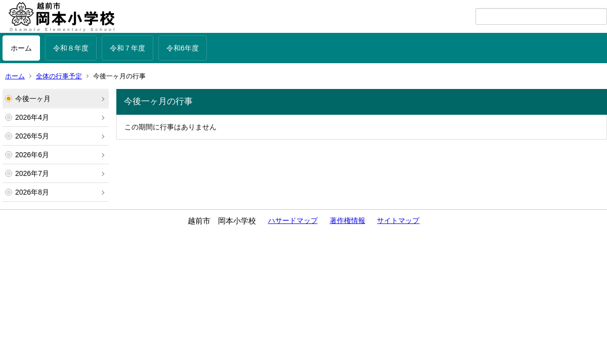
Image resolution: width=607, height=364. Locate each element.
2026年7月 (32, 173)
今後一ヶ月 (33, 99)
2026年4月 (32, 117)
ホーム (21, 48)
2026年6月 (32, 155)
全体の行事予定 (59, 76)
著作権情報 (348, 220)
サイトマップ (398, 220)
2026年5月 (32, 136)
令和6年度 (183, 48)
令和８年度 (71, 48)
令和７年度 (127, 48)
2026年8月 (32, 192)
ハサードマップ (293, 220)
